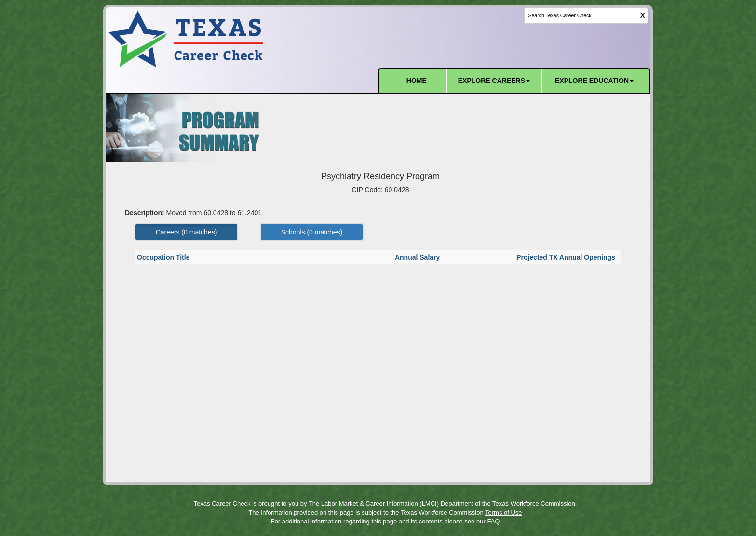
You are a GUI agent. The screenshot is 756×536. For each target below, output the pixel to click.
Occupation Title (164, 257)
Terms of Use (504, 513)
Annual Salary (418, 257)
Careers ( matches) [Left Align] (187, 232)
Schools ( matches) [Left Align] (312, 232)
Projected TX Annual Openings (567, 257)
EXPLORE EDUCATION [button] (594, 81)
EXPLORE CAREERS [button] (494, 81)
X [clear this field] (642, 15)
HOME (417, 81)
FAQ (493, 521)
